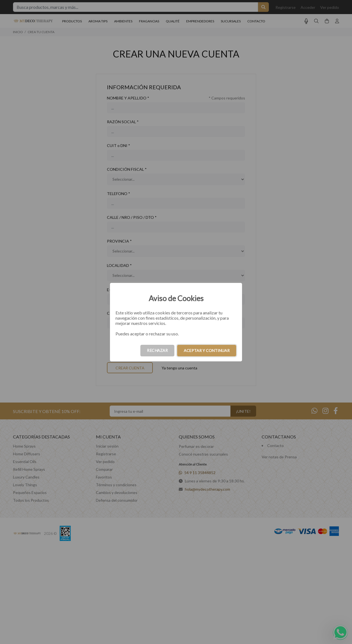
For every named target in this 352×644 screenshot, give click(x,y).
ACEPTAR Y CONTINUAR (207, 350)
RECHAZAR (157, 350)
